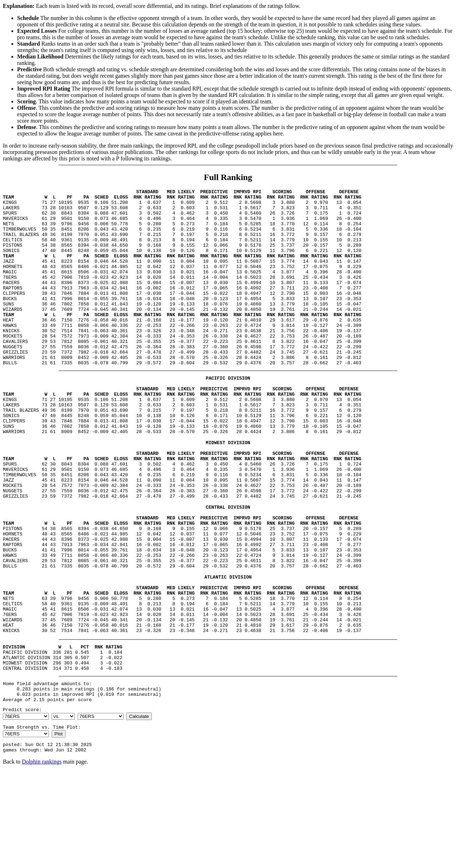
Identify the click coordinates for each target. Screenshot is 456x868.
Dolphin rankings (42, 859)
